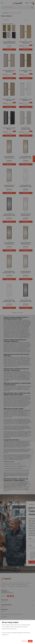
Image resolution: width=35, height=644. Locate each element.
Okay (30, 641)
